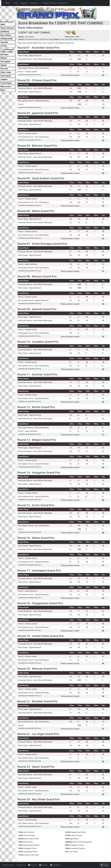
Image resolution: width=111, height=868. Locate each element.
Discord (32, 865)
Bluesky (43, 865)
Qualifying (5, 32)
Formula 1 (34, 3)
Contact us (21, 865)
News (3, 24)
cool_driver (29, 37)
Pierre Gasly (48, 39)
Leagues (4, 79)
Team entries (6, 76)
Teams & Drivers (7, 28)
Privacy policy (9, 865)
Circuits (4, 46)
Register (24, 3)
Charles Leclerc (31, 72)
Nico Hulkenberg (42, 68)
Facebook (55, 865)
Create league (6, 83)
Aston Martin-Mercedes (43, 59)
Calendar (4, 42)
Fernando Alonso (32, 39)
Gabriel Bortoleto (42, 101)
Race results (6, 35)
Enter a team (6, 72)
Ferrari (62, 39)
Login (16, 3)
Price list (4, 69)
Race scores (6, 87)
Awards (4, 65)
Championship (7, 39)
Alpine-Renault (35, 55)
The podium (5, 62)
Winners (4, 58)
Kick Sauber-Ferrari (77, 39)
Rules (3, 90)
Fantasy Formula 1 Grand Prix (55, 3)
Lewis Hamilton (31, 264)
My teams (4, 54)
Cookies (105, 865)
